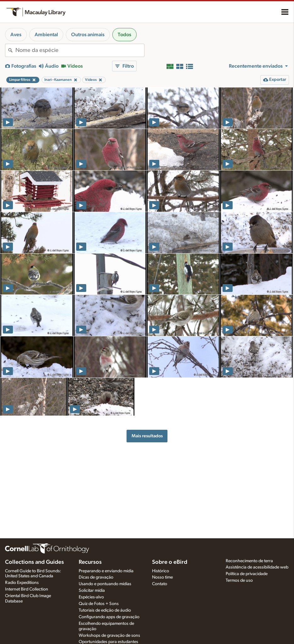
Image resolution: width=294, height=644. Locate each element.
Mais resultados (147, 436)
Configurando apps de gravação (109, 617)
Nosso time (162, 577)
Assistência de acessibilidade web (257, 567)
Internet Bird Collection (27, 589)
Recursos (90, 562)
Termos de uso (239, 580)
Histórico (161, 571)
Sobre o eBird (170, 562)
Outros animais (88, 35)
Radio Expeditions (22, 583)
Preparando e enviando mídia (106, 571)
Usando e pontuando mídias (105, 584)
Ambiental (46, 35)
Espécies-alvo (91, 597)
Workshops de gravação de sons (109, 636)
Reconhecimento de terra (249, 561)
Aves (16, 35)
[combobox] (80, 50)
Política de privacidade (247, 574)
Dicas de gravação (96, 577)
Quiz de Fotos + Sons (99, 604)
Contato (160, 584)
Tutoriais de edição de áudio (105, 610)
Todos (124, 35)
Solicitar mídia (92, 591)
